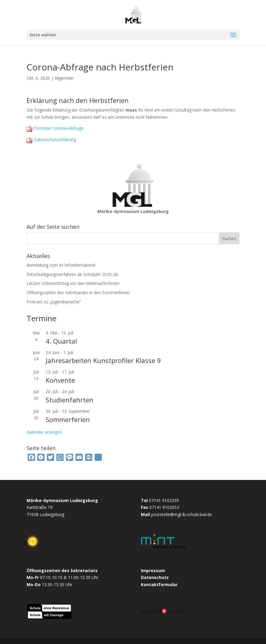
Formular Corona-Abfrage (58, 128)
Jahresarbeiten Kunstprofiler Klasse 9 (103, 360)
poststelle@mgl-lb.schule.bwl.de (182, 514)
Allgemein (64, 78)
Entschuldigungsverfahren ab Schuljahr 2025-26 (72, 274)
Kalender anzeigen (44, 432)
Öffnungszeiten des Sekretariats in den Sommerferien (78, 292)
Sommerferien (68, 419)
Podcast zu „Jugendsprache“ (54, 302)
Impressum (153, 570)
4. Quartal (61, 341)
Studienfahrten (70, 400)
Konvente (60, 380)
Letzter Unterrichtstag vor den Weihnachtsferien (73, 283)
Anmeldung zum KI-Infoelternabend (61, 265)
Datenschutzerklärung (54, 139)
